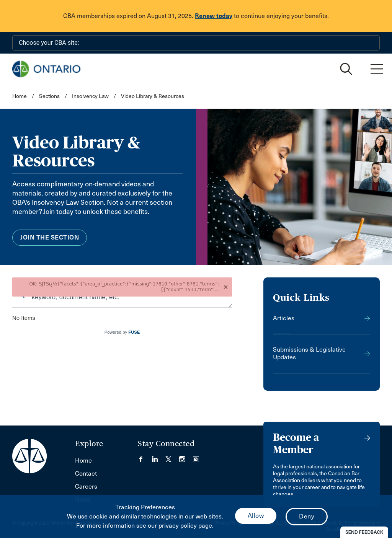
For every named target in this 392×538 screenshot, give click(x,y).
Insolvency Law (90, 96)
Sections (50, 96)
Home (20, 96)
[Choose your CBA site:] (196, 43)
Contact (86, 474)
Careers (86, 487)
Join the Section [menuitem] (50, 237)
